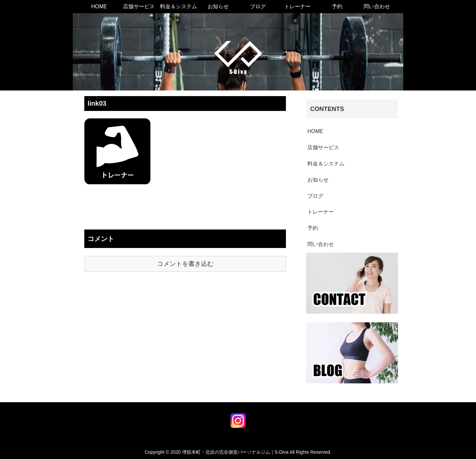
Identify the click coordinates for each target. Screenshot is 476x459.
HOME (315, 131)
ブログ (315, 196)
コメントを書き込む (185, 264)
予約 (313, 228)
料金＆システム (326, 164)
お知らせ (318, 180)
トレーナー (321, 212)
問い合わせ (321, 244)
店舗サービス (323, 147)
